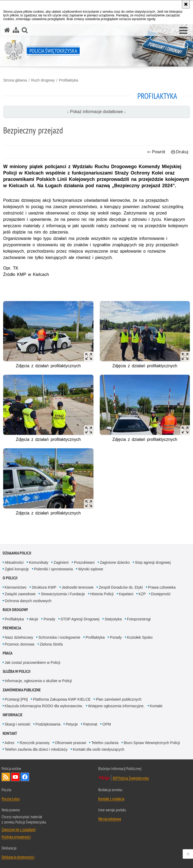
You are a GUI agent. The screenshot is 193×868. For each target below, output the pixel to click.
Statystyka (113, 619)
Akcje (34, 619)
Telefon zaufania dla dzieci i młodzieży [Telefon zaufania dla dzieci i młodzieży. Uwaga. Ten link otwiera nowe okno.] (36, 749)
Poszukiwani (84, 562)
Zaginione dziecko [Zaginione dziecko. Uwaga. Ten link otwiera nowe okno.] (115, 562)
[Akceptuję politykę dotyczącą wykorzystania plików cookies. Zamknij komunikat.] (186, 4)
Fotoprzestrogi (139, 619)
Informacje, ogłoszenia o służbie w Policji (38, 681)
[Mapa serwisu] (16, 30)
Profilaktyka (69, 80)
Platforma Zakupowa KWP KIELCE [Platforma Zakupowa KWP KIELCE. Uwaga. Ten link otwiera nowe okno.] (62, 699)
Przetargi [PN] (16, 699)
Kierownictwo (16, 587)
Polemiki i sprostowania (53, 569)
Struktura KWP (44, 587)
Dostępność (161, 594)
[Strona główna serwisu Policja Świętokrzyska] (7, 30)
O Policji (10, 578)
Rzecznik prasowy (35, 743)
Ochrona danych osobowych (28, 601)
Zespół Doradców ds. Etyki (121, 587)
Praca (8, 653)
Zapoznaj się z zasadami (19, 829)
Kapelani (126, 594)
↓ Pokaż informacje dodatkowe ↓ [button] (97, 112)
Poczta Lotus (11, 799)
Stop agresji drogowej (153, 562)
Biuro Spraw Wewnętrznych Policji (152, 743)
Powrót (156, 152)
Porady (49, 619)
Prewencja (12, 628)
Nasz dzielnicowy (19, 637)
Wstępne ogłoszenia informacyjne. (116, 706)
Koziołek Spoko (140, 637)
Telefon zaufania (105, 743)
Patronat (90, 724)
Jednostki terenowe (78, 587)
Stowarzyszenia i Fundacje (63, 594)
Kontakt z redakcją (111, 799)
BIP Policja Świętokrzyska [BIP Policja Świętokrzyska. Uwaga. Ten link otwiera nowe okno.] (131, 778)
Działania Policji (17, 553)
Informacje (13, 715)
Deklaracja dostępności (18, 857)
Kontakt (156, 706)
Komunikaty (39, 562)
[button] (183, 31)
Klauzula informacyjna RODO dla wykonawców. (44, 706)
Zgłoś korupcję (17, 569)
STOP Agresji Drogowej (80, 619)
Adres (10, 743)
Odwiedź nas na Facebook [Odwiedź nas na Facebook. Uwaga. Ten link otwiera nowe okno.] (25, 777)
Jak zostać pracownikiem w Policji (33, 663)
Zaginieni (61, 562)
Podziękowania (48, 724)
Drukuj (180, 152)
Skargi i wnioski (17, 724)
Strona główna (15, 80)
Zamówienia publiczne (22, 690)
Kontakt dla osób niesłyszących (99, 749)
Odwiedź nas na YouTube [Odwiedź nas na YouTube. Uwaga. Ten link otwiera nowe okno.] (15, 777)
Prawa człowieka (162, 587)
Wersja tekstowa (110, 819)
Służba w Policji (17, 671)
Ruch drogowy (43, 80)
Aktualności (14, 562)
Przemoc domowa (20, 644)
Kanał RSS (6, 777)
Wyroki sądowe (91, 569)
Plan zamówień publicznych (119, 699)
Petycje (72, 724)
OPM (107, 724)
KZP (142, 594)
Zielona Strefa (51, 644)
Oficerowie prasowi (70, 743)
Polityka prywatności (16, 837)
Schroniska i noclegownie (59, 637)
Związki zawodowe (20, 594)
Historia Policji (102, 594)
